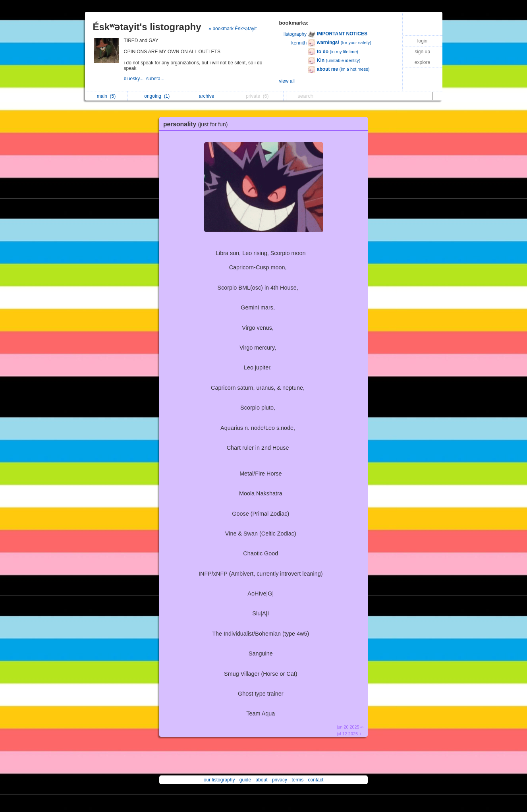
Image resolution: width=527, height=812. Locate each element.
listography (295, 34)
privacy (280, 780)
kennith (299, 43)
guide (245, 780)
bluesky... (135, 79)
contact (316, 780)
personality (197, 124)
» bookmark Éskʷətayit (233, 29)
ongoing (157, 96)
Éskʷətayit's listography (147, 27)
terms (297, 780)
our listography (219, 780)
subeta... (156, 79)
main (106, 96)
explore (422, 62)
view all (287, 81)
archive (209, 96)
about (262, 780)
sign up (422, 52)
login (422, 41)
